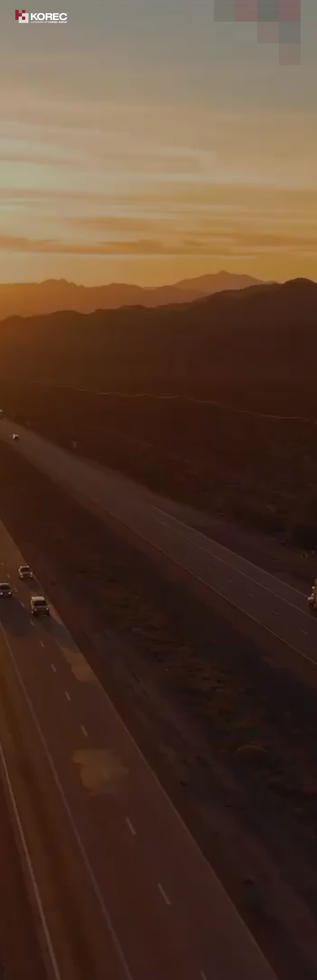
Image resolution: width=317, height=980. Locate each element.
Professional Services (235, 17)
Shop (265, 17)
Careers (112, 4)
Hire (142, 17)
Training (42, 4)
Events (80, 4)
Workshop (163, 17)
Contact (129, 4)
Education (61, 4)
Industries (98, 17)
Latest (95, 4)
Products (122, 17)
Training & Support (195, 17)
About (26, 4)
